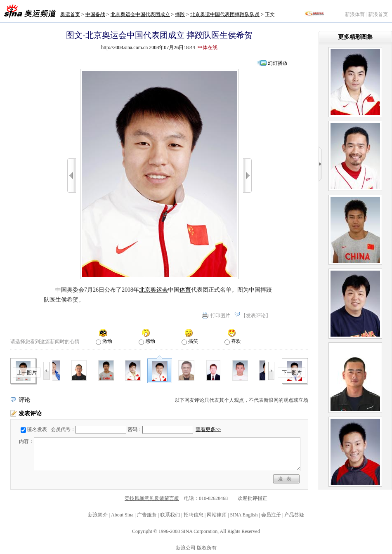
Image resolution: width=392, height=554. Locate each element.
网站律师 (217, 515)
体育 (185, 290)
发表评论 (256, 316)
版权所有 (207, 548)
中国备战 (95, 14)
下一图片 (292, 372)
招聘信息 (194, 515)
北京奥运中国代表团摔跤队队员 (225, 14)
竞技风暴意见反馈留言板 (152, 498)
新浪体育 (355, 14)
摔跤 (180, 14)
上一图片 (27, 372)
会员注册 (271, 515)
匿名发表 (37, 429)
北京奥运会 (153, 290)
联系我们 (170, 515)
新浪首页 (378, 14)
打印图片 (220, 316)
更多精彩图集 (355, 37)
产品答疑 (294, 515)
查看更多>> (208, 429)
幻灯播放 (278, 63)
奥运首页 (70, 14)
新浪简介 (98, 515)
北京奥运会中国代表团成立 (140, 14)
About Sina (122, 515)
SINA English (244, 515)
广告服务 (147, 515)
